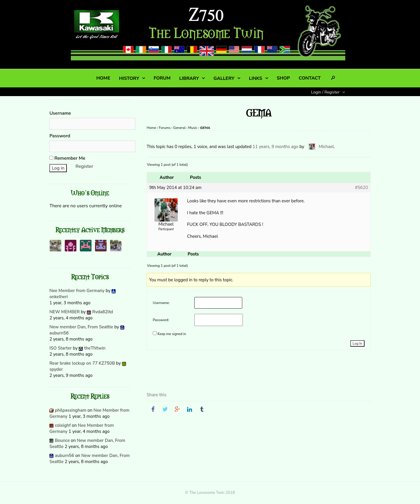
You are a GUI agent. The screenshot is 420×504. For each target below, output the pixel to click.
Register (84, 166)
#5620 (361, 188)
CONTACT (310, 78)
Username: (161, 303)
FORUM (162, 78)
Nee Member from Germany (77, 291)
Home (151, 128)
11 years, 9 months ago (276, 147)
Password (60, 136)
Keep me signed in (172, 334)
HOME (103, 78)
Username (60, 113)
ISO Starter (61, 348)
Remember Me (67, 158)
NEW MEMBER (64, 312)
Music (193, 128)
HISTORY (129, 78)
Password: (161, 320)
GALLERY (224, 78)
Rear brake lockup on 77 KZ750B (82, 363)
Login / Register (325, 92)
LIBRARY (189, 78)
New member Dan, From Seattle (81, 327)
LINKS (256, 78)
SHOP (283, 78)
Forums (165, 128)
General (179, 128)
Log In (357, 343)
